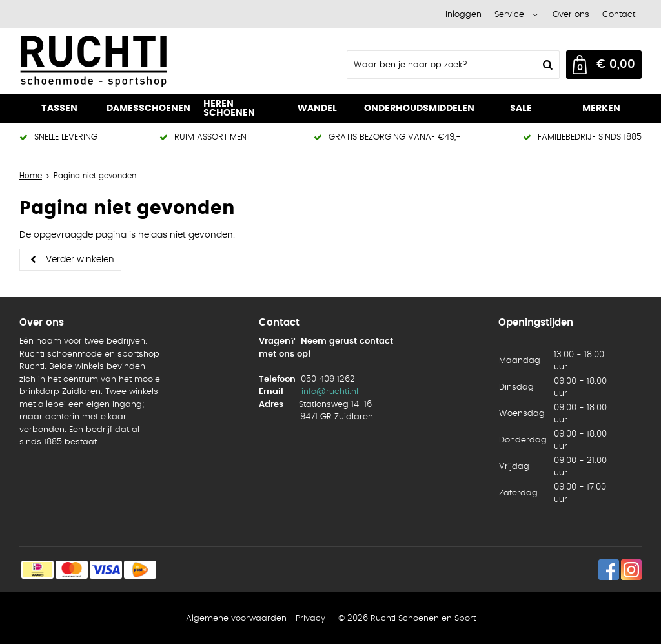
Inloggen (463, 15)
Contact (619, 15)
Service (509, 15)
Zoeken (546, 65)
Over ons (571, 15)
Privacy (310, 618)
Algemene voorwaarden (236, 618)
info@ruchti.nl (330, 392)
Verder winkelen (80, 260)
